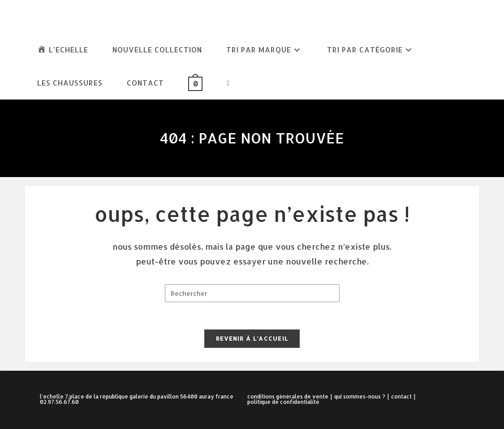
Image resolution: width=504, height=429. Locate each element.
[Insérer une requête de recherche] (252, 293)
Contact (401, 396)
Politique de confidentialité (283, 402)
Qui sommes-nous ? (360, 396)
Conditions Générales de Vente (288, 396)
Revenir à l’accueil (252, 338)
